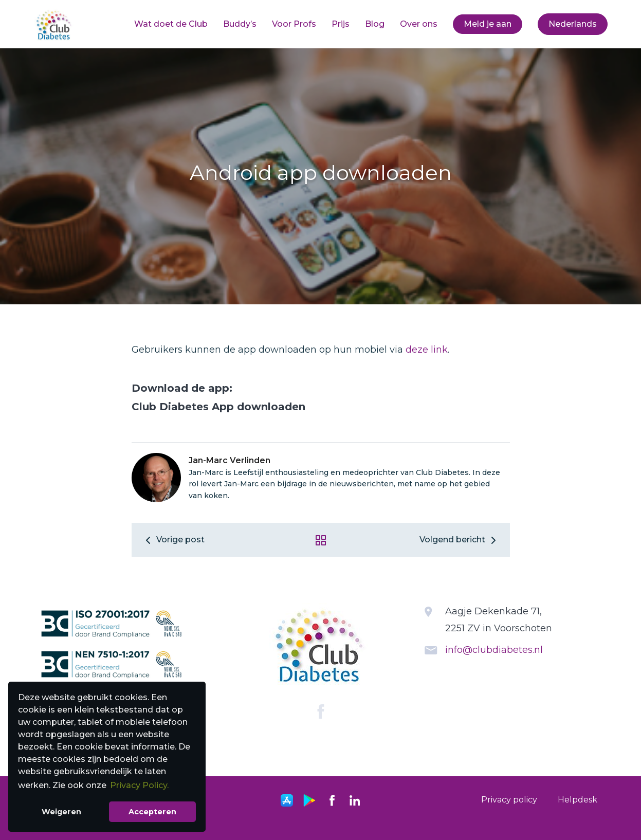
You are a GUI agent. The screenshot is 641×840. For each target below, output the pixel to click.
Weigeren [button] (61, 812)
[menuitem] (171, 24)
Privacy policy (509, 800)
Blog (375, 24)
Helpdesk (578, 800)
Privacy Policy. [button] (139, 785)
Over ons (419, 24)
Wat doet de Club (171, 24)
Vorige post (173, 540)
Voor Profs (294, 24)
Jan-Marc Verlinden (230, 460)
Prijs (341, 24)
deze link (427, 350)
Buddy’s (240, 24)
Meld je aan (488, 24)
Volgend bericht (460, 540)
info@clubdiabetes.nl (494, 650)
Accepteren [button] (152, 812)
